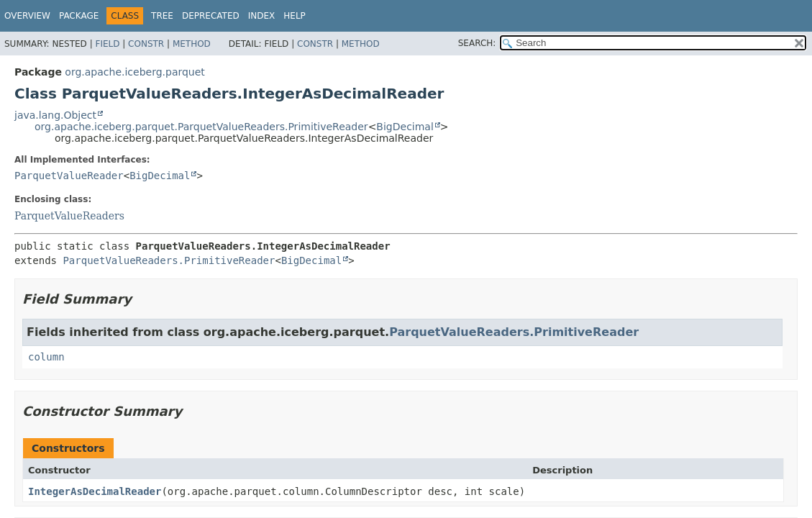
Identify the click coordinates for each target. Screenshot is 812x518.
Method (192, 44)
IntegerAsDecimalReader (95, 491)
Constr (146, 44)
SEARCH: (477, 43)
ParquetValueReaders (69, 216)
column (46, 357)
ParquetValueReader (69, 176)
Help (295, 16)
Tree (162, 16)
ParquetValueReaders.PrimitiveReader (169, 260)
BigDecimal (405, 127)
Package (79, 16)
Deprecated (211, 16)
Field (107, 44)
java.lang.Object (55, 115)
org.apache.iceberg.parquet (134, 72)
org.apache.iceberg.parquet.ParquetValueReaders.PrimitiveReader (201, 127)
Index (262, 16)
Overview (27, 16)
